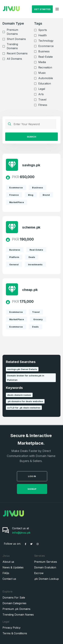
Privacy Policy (12, 628)
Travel (42, 100)
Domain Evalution (45, 567)
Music (42, 73)
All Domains (14, 59)
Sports (43, 30)
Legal (42, 89)
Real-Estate (46, 57)
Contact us (9, 579)
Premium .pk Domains (16, 609)
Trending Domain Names (18, 615)
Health (43, 35)
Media (42, 62)
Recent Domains (17, 53)
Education (45, 83)
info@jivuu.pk (21, 533)
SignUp (38, 489)
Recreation (45, 67)
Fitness (43, 105)
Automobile (46, 78)
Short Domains (16, 39)
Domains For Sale (14, 597)
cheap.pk (30, 290)
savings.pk (31, 165)
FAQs (6, 573)
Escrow (39, 573)
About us (8, 562)
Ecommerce (46, 46)
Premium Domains (12, 32)
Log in (38, 476)
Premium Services (46, 562)
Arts (41, 94)
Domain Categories (14, 603)
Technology (46, 41)
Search (32, 137)
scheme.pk (31, 227)
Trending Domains (12, 46)
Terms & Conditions (15, 633)
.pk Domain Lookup (47, 579)
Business (44, 51)
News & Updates (13, 567)
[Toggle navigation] (57, 9)
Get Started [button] (42, 9)
